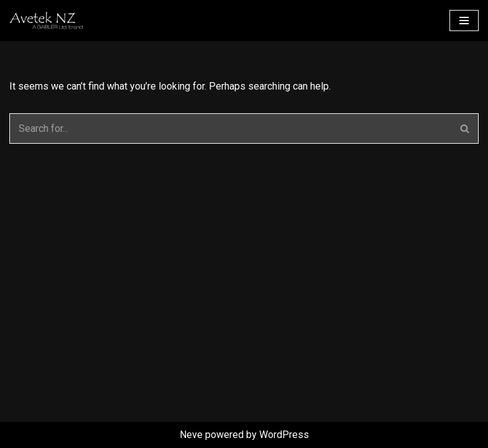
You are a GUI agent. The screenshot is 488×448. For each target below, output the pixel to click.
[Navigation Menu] (464, 21)
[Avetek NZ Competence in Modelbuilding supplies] (85, 21)
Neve (191, 435)
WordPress (284, 435)
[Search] (230, 128)
